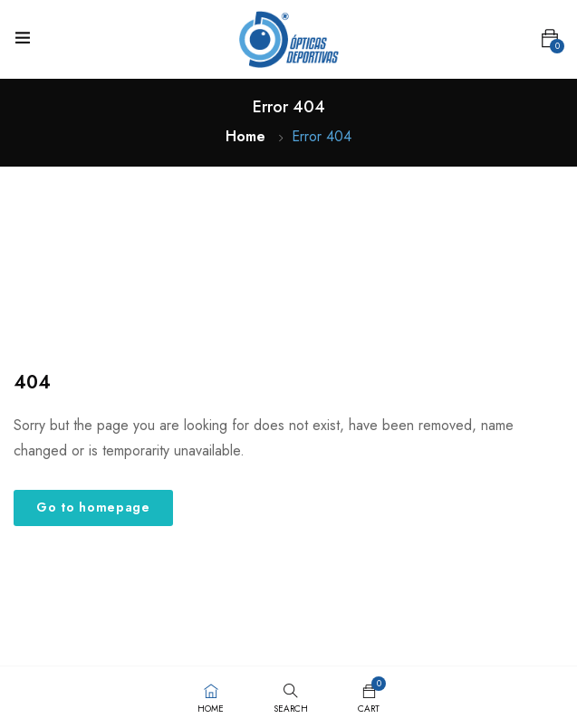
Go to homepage (93, 507)
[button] (550, 39)
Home (245, 136)
